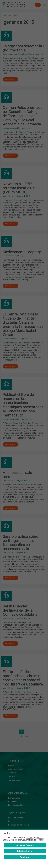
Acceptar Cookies (25, 845)
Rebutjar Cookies (25, 851)
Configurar (25, 857)
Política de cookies (35, 840)
